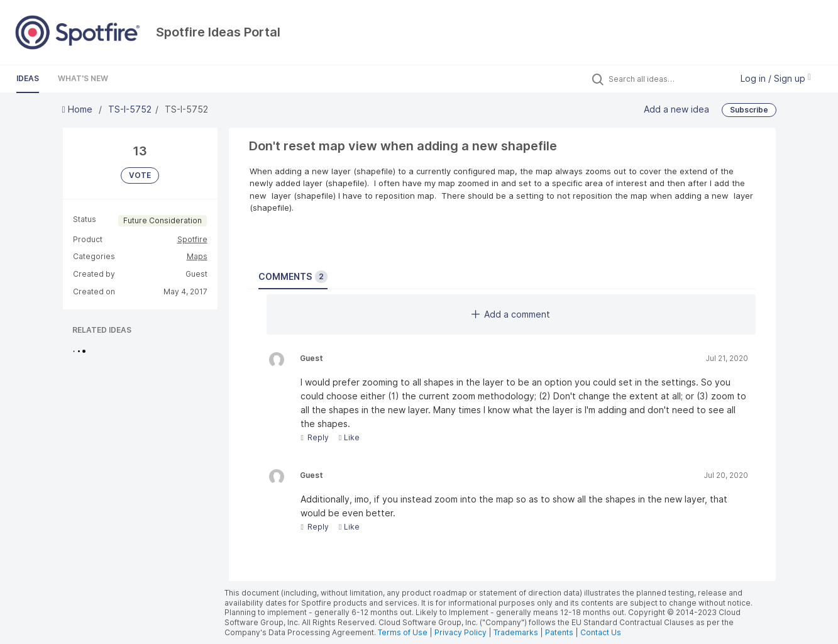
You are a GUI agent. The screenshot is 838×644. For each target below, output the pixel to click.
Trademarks (517, 632)
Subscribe (749, 110)
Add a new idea (676, 109)
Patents (559, 632)
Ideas (28, 78)
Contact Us (601, 632)
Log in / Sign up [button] (776, 78)
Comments (293, 277)
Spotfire (192, 239)
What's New (83, 78)
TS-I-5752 (130, 109)
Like (349, 437)
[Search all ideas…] (667, 79)
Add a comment (511, 314)
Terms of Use (403, 632)
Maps (197, 256)
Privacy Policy (460, 632)
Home (79, 109)
